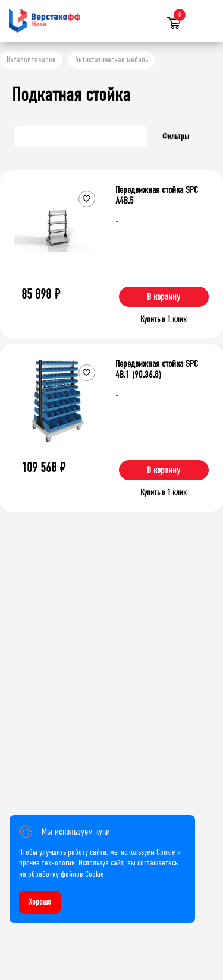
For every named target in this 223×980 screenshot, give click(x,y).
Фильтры (176, 136)
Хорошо (40, 902)
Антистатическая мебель (111, 60)
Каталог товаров (31, 60)
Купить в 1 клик (164, 319)
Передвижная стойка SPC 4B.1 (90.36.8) (157, 369)
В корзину (164, 296)
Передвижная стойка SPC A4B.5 (157, 195)
